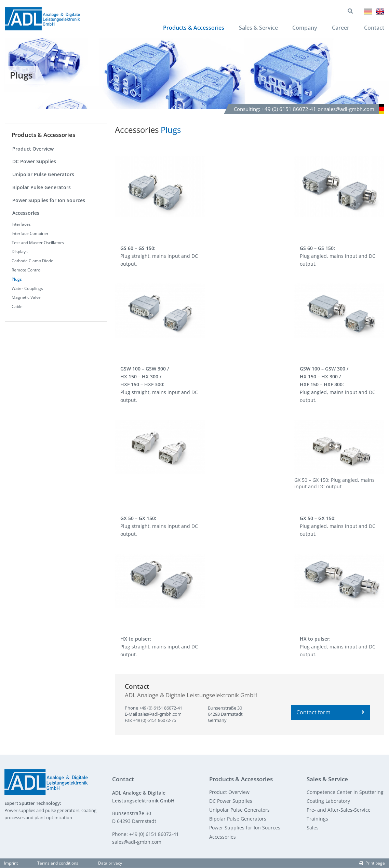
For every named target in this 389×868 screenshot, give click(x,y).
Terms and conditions (58, 863)
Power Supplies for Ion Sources (49, 201)
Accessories (26, 214)
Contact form (330, 713)
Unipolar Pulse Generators (43, 175)
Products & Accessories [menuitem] (193, 28)
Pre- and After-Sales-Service (339, 810)
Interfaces (21, 225)
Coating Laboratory (328, 801)
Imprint (11, 863)
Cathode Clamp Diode (32, 261)
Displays (20, 252)
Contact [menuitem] (374, 28)
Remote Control (26, 271)
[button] (160, 187)
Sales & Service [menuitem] (258, 28)
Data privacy (110, 863)
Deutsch (368, 12)
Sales (313, 828)
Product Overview (33, 149)
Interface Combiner (30, 234)
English (380, 12)
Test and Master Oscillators (38, 243)
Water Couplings (27, 289)
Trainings (317, 819)
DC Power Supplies (34, 162)
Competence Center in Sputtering (345, 792)
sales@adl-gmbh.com (160, 715)
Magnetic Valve (26, 298)
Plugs (17, 279)
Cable (17, 307)
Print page (372, 863)
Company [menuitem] (304, 28)
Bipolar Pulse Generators (42, 188)
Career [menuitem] (340, 28)
